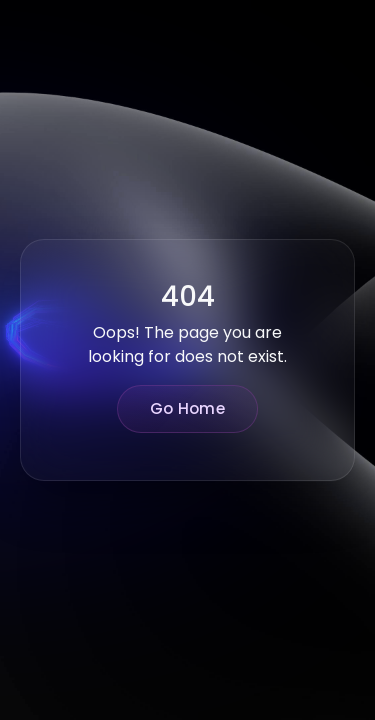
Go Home (187, 408)
